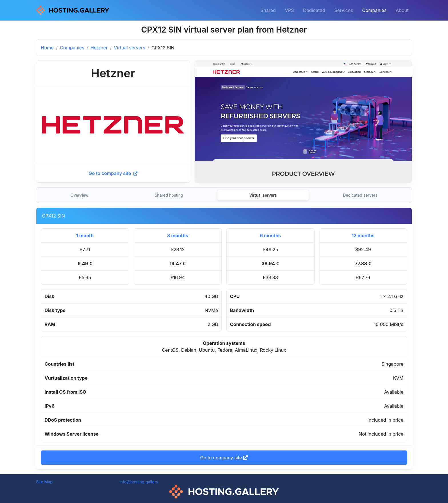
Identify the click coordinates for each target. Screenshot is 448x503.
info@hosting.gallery (139, 482)
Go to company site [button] (224, 458)
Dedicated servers (360, 195)
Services (344, 10)
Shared (268, 10)
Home (47, 48)
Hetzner (99, 48)
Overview (80, 195)
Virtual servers (130, 48)
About (402, 10)
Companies (374, 10)
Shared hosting (169, 195)
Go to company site (113, 173)
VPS (289, 10)
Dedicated (314, 10)
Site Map (44, 482)
